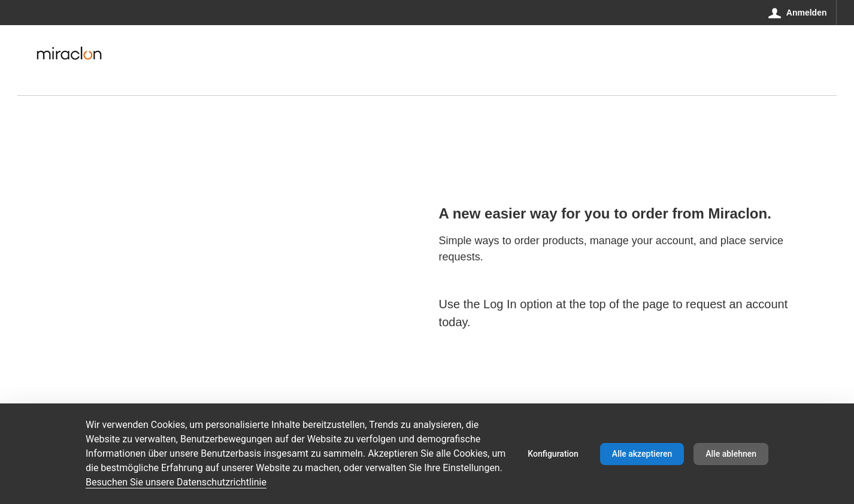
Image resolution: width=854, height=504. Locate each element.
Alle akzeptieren (642, 454)
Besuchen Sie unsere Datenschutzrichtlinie (176, 482)
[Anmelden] (798, 13)
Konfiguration (553, 454)
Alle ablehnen (731, 454)
